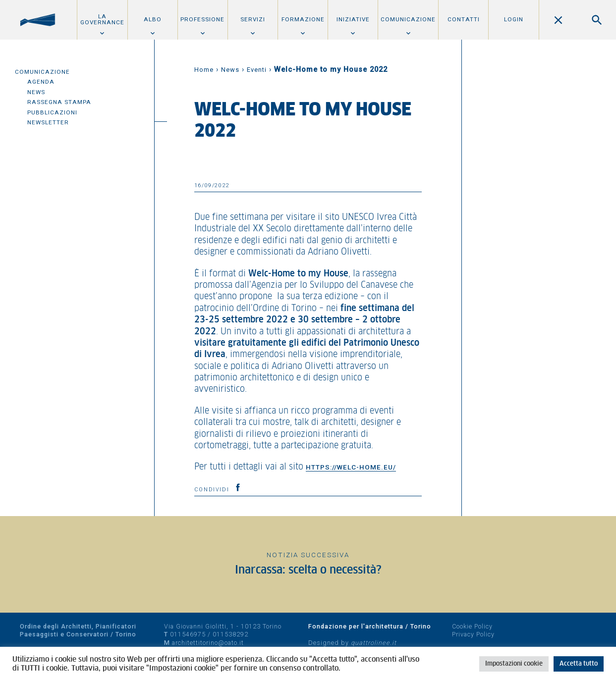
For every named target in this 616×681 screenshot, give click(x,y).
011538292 (230, 634)
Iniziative (353, 19)
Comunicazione (408, 19)
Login (514, 19)
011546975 (188, 634)
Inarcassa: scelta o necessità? (308, 570)
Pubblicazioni (52, 112)
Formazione (303, 19)
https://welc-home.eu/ (351, 467)
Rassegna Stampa (59, 102)
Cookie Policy (472, 626)
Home (204, 70)
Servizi (253, 19)
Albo (153, 19)
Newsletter (48, 122)
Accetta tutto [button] (579, 664)
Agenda (41, 82)
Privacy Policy (473, 634)
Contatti (464, 19)
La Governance (102, 19)
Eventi (257, 70)
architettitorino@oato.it (208, 643)
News (36, 92)
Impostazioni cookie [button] (514, 664)
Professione (202, 19)
